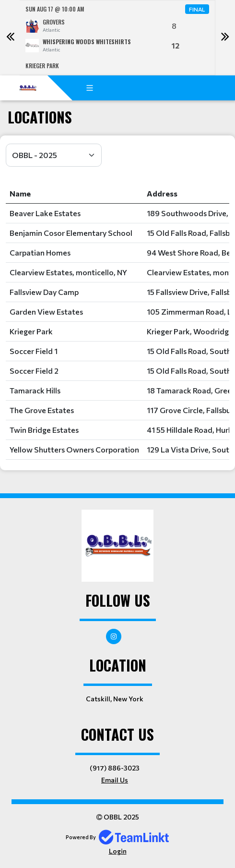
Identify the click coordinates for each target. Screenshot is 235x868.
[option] (117, 38)
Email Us (115, 780)
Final (197, 9)
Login (118, 851)
